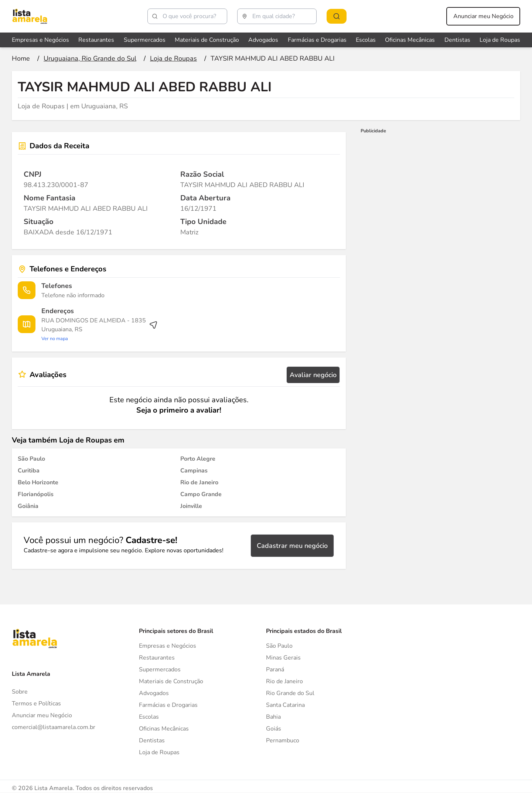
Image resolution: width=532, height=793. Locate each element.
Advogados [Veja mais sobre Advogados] (263, 40)
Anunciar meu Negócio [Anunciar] (42, 715)
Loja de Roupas (159, 752)
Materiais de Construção (171, 681)
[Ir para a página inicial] (21, 58)
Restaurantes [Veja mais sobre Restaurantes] (96, 40)
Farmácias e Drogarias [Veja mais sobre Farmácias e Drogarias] (317, 40)
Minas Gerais (283, 658)
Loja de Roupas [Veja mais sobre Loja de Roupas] (500, 40)
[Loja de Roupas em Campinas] (194, 471)
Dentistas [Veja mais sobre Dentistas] (457, 40)
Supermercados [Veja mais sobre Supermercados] (145, 40)
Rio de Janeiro (284, 681)
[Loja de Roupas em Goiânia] (28, 506)
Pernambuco (283, 741)
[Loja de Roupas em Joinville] (191, 506)
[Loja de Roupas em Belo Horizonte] (38, 482)
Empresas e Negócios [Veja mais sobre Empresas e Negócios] (40, 40)
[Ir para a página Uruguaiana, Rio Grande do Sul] (90, 58)
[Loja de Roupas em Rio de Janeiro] (199, 482)
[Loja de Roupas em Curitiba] (29, 471)
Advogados (154, 693)
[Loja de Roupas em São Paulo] (31, 459)
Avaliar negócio (313, 375)
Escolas (149, 717)
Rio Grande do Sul (290, 693)
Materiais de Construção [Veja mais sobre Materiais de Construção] (207, 40)
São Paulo (279, 646)
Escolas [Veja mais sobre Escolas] (366, 40)
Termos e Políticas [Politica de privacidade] (36, 704)
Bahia (273, 717)
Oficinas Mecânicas (164, 729)
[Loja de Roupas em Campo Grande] (201, 494)
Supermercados (160, 670)
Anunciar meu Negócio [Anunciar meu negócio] (483, 16)
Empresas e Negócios (168, 646)
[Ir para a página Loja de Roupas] (173, 58)
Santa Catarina (285, 705)
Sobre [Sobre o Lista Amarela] (20, 692)
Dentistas (152, 741)
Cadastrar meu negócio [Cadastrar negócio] (292, 546)
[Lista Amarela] (30, 16)
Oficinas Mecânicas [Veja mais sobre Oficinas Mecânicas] (410, 40)
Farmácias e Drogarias (168, 705)
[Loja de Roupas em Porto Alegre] (198, 459)
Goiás (274, 729)
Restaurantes (157, 658)
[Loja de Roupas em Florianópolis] (36, 494)
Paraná (275, 670)
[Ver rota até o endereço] (100, 329)
